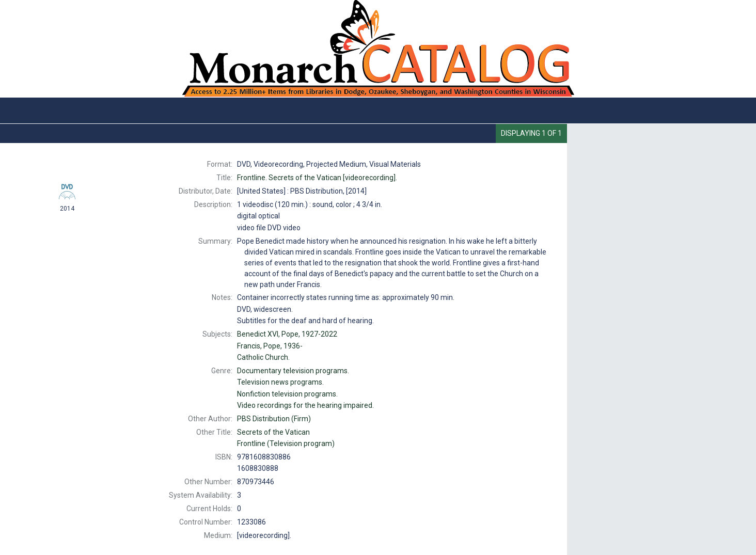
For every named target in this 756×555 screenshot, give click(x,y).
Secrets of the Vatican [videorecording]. (317, 178)
